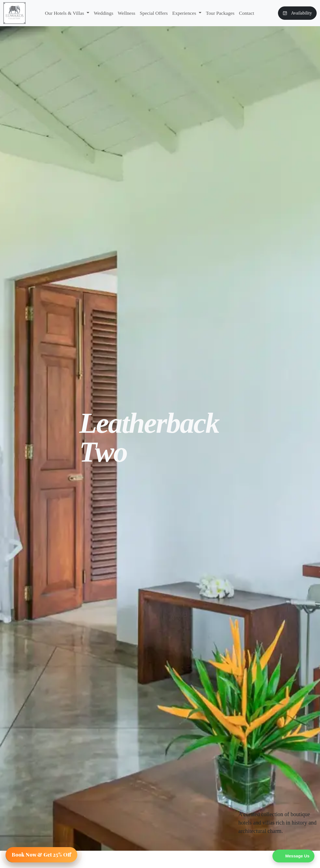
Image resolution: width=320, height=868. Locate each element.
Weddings (104, 13)
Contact (247, 13)
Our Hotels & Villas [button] (65, 13)
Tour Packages (220, 13)
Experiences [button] (185, 13)
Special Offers (154, 13)
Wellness (126, 13)
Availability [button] (297, 13)
